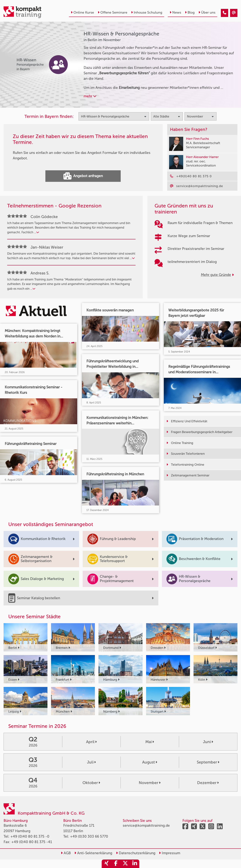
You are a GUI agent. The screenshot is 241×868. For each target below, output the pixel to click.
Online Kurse (82, 12)
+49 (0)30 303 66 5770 (89, 836)
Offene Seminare (112, 12)
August (150, 762)
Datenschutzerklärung (136, 853)
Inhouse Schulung (147, 12)
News (175, 12)
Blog (190, 12)
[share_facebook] (116, 864)
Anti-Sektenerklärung (93, 853)
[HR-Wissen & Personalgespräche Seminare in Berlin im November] (225, 13)
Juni (208, 742)
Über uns (207, 12)
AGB (66, 853)
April (91, 742)
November (150, 783)
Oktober (91, 783)
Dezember (208, 783)
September (208, 762)
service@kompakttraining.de (146, 825)
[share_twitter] (125, 864)
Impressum (170, 853)
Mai (150, 742)
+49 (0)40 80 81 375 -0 (30, 836)
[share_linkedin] (135, 864)
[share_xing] (106, 864)
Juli (91, 762)
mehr (90, 96)
